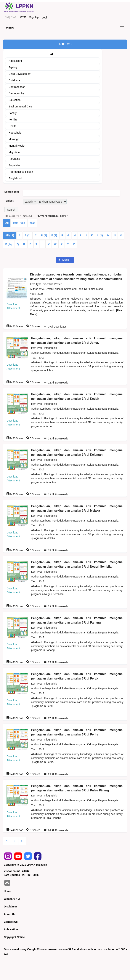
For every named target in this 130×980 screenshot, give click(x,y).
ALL (53, 54)
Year (32, 223)
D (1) (44, 235)
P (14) (9, 244)
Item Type (19, 223)
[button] (11, 210)
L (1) (100, 235)
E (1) (54, 235)
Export (64, 260)
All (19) (10, 235)
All (7, 223)
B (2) (28, 235)
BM (7, 17)
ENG (14, 17)
